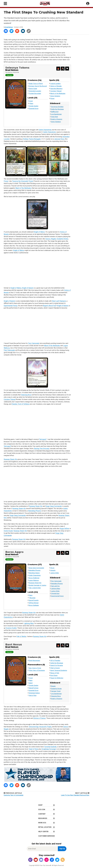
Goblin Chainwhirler (45, 130)
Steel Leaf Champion (59, 301)
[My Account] (88, 4)
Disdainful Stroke (62, 239)
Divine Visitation (55, 96)
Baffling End (55, 112)
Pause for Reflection (57, 678)
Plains (31, 104)
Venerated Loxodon (35, 91)
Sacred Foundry (34, 600)
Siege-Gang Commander (54, 506)
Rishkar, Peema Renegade (32, 139)
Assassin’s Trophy (45, 727)
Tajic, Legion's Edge (35, 588)
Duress (48, 239)
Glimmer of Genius (39, 718)
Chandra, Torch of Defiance (21, 404)
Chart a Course (55, 668)
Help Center (43, 832)
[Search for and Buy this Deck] (67, 69)
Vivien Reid (54, 117)
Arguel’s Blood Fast (50, 306)
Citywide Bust (55, 594)
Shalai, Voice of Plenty (36, 84)
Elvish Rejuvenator (34, 661)
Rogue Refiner (64, 529)
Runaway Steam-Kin (10, 459)
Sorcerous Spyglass (57, 107)
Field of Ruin (33, 696)
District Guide (33, 89)
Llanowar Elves (59, 139)
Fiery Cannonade (34, 343)
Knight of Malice (39, 232)
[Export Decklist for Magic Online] (58, 69)
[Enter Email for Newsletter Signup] (42, 849)
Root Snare (54, 675)
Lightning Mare (56, 589)
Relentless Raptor (34, 573)
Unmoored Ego (34, 727)
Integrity (53, 570)
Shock (52, 568)
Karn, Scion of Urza (35, 668)
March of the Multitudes (58, 94)
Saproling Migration (56, 89)
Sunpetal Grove (34, 109)
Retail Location (45, 827)
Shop (40, 805)
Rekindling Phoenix (35, 511)
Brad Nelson (9, 27)
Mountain (32, 598)
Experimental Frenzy (11, 306)
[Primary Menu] (5, 4)
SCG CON (42, 810)
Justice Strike (55, 573)
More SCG (42, 823)
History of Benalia (56, 86)
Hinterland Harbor (34, 693)
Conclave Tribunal (56, 91)
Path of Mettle (21, 636)
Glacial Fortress (34, 688)
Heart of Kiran (33, 749)
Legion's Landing (55, 84)
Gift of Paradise (55, 661)
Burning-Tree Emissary (42, 449)
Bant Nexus (14, 644)
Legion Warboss (34, 580)
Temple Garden (34, 106)
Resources (43, 818)
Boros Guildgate (34, 605)
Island (31, 683)
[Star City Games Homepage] (47, 3)
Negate (54, 239)
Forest (31, 101)
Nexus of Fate (55, 673)
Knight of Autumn (57, 119)
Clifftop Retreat (34, 603)
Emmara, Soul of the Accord (38, 86)
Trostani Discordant (35, 94)
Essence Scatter (11, 628)
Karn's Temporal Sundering (59, 670)
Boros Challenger (34, 578)
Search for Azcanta (57, 665)
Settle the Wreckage (57, 109)
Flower (52, 99)
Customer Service (46, 836)
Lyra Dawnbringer (56, 114)
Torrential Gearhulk (50, 747)
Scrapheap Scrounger (49, 749)
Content (42, 814)
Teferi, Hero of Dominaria (37, 670)
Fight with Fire (55, 586)
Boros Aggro (14, 552)
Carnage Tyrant (56, 691)
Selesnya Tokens (17, 68)
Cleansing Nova (26, 395)
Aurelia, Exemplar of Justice (38, 585)
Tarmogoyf (43, 439)
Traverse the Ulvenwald (20, 181)
